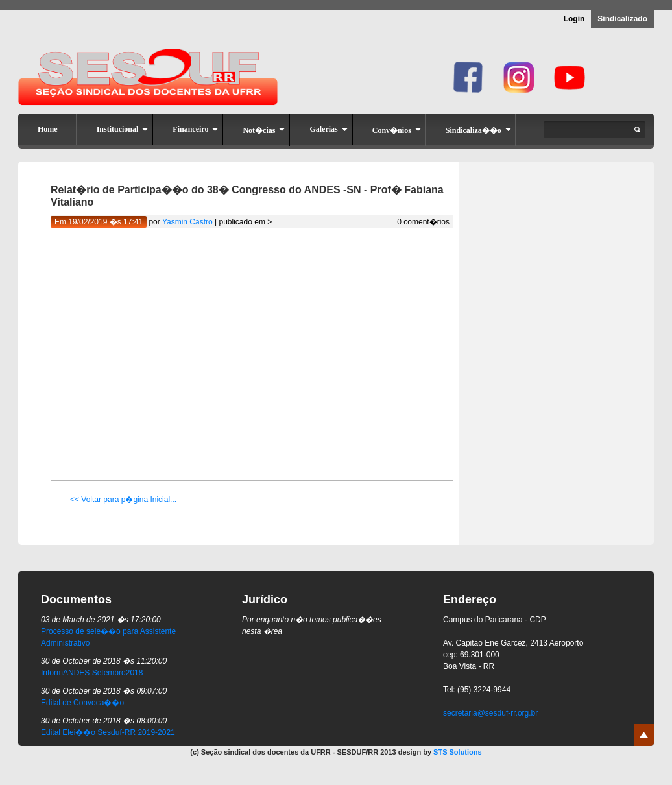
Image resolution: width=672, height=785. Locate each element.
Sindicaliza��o (479, 130)
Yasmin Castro (187, 222)
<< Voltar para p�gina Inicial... (123, 500)
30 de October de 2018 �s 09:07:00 (104, 691)
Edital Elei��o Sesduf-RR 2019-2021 (108, 732)
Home (48, 129)
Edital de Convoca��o (82, 703)
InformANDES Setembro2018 (92, 673)
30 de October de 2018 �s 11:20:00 (104, 661)
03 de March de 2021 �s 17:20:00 (101, 620)
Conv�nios (397, 130)
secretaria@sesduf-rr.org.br (490, 713)
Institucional (123, 129)
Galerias (329, 129)
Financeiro (196, 129)
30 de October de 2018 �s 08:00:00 (104, 721)
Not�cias (264, 130)
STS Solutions (458, 752)
